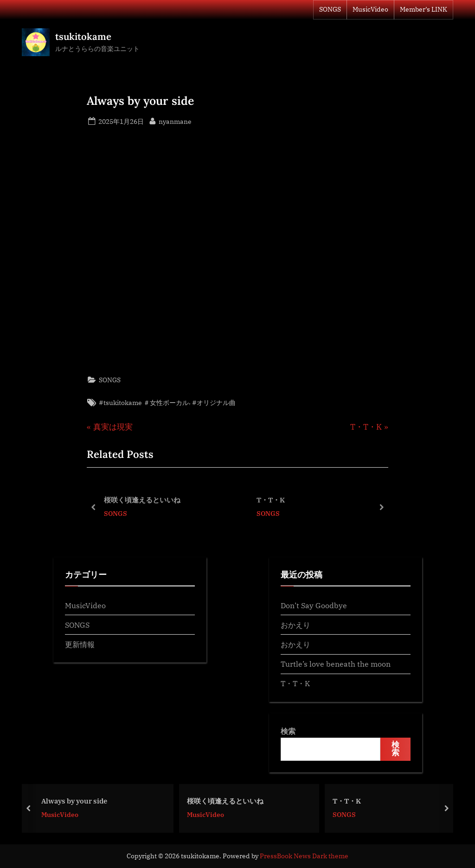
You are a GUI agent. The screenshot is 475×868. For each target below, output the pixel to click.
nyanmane (175, 121)
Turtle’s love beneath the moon (336, 664)
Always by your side (80, 800)
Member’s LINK (424, 9)
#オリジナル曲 (214, 402)
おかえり (295, 625)
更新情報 (80, 644)
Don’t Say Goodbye (314, 605)
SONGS (330, 9)
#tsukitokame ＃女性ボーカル (144, 402)
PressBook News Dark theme (304, 856)
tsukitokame (83, 36)
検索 (288, 731)
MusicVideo (370, 9)
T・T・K (271, 500)
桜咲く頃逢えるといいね (142, 500)
